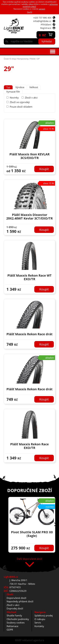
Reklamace (12, 626)
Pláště (33, 59)
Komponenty (23, 59)
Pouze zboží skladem (21, 107)
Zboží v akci (31, 98)
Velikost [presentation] (34, 87)
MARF (18, 640)
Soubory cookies (16, 623)
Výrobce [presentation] (20, 87)
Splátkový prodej (44, 615)
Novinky (14, 98)
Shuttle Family (14, 615)
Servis (38, 623)
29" (38, 59)
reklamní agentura (33, 640)
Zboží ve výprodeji (20, 102)
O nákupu (40, 619)
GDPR (10, 630)
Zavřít (30, 12)
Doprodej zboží (15, 608)
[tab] (8, 87)
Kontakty (39, 626)
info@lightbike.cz (42, 21)
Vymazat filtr (13, 92)
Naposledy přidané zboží (20, 601)
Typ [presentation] (8, 87)
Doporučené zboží (16, 598)
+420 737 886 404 (42, 18)
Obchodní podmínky (18, 619)
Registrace (46, 28)
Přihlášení (46, 25)
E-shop (13, 59)
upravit (42, 9)
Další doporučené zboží (29, 559)
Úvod (6, 59)
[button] (55, 525)
